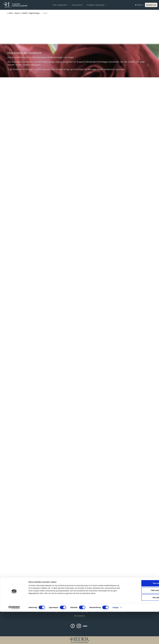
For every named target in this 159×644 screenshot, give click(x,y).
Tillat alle (141, 615)
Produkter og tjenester (96, 5)
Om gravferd (77, 5)
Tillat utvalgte (141, 623)
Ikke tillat (141, 630)
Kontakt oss (151, 5)
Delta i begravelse (60, 5)
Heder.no (139, 5)
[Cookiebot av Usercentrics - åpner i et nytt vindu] (14, 640)
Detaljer (116, 640)
